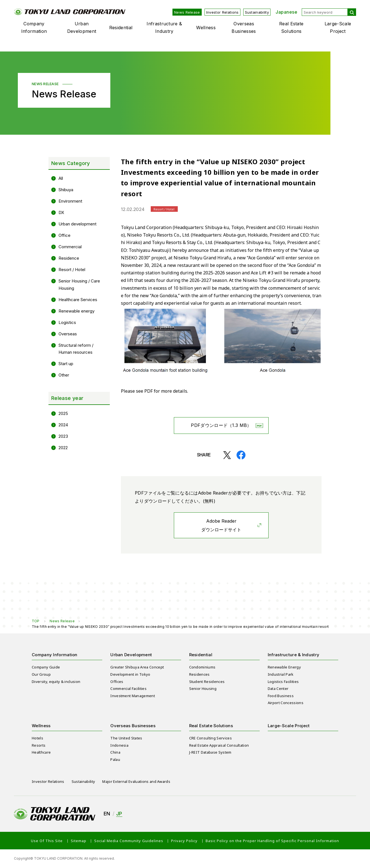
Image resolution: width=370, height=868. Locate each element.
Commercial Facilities (128, 689)
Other (64, 375)
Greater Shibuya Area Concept (137, 667)
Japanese (286, 12)
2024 (63, 425)
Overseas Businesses (244, 27)
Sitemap (79, 841)
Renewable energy (76, 311)
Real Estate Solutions (291, 27)
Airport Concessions (286, 703)
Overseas (68, 334)
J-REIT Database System (210, 752)
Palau (115, 759)
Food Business (281, 696)
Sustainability (257, 12)
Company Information (34, 27)
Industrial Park (281, 674)
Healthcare (41, 752)
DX (61, 212)
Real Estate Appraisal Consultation (219, 745)
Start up (66, 364)
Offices (117, 682)
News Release (187, 12)
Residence (69, 258)
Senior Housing (203, 689)
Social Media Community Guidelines (129, 841)
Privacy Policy (184, 841)
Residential (121, 28)
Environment (70, 201)
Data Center (278, 689)
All (61, 178)
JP (119, 814)
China (115, 752)
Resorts (39, 745)
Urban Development (82, 27)
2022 (63, 448)
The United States (126, 738)
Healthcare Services (78, 300)
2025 (63, 413)
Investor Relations (222, 12)
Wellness (206, 28)
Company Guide (46, 667)
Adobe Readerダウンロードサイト (221, 525)
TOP (36, 621)
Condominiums (202, 667)
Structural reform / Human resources (76, 349)
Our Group (41, 674)
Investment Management (133, 696)
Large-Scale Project (338, 27)
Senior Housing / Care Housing (79, 285)
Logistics (67, 322)
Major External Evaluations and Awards (136, 781)
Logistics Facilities (283, 682)
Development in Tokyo (130, 674)
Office (64, 235)
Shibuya (66, 190)
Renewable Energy (284, 667)
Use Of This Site (47, 841)
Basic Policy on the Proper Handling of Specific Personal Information (272, 841)
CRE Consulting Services (210, 738)
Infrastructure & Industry (164, 27)
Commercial (70, 247)
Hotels (37, 738)
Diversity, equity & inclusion (56, 682)
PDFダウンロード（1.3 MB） (221, 425)
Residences (199, 674)
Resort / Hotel (72, 270)
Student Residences (207, 682)
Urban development (77, 224)
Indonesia (119, 745)
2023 (63, 436)
